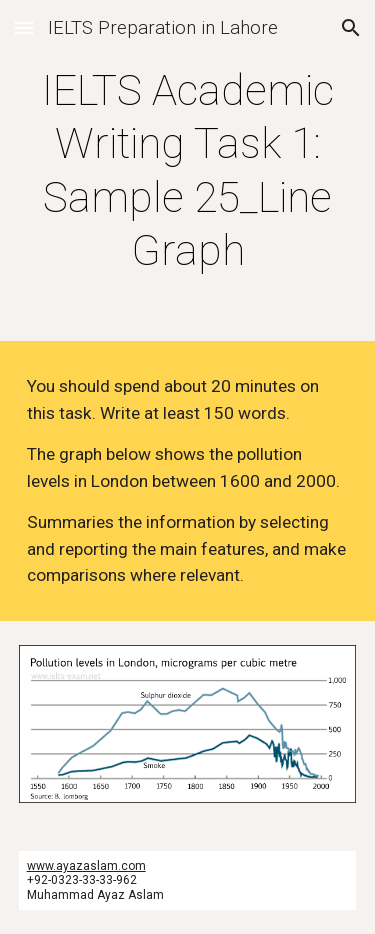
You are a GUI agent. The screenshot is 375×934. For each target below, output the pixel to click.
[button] (24, 27)
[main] (188, 170)
